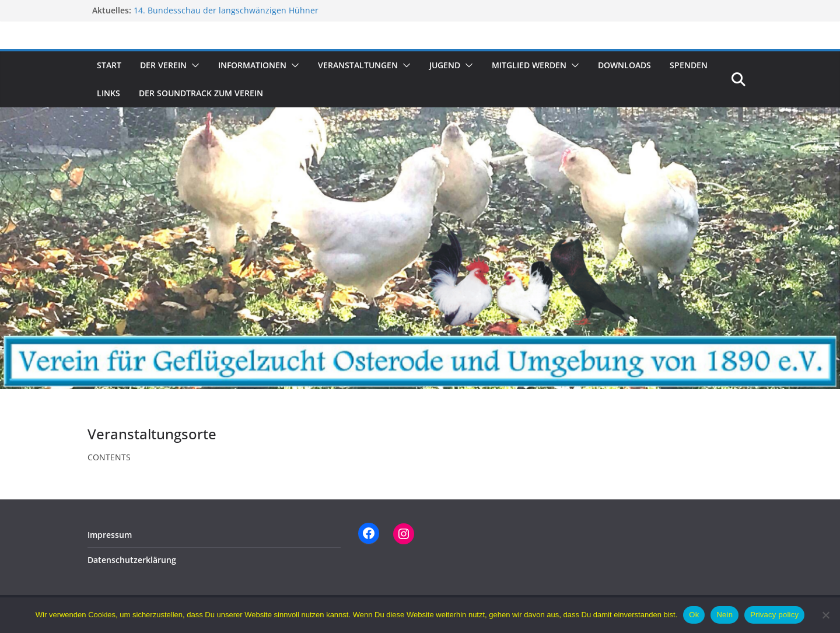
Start (109, 65)
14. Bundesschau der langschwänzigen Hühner (226, 10)
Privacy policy (774, 615)
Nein (724, 615)
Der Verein (163, 65)
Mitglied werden (529, 65)
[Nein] (825, 615)
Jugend (445, 65)
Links (108, 93)
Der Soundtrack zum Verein (201, 93)
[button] (193, 65)
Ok (694, 615)
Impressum (110, 535)
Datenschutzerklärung (132, 560)
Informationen (252, 65)
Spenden (689, 65)
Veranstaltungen (358, 65)
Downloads (624, 65)
